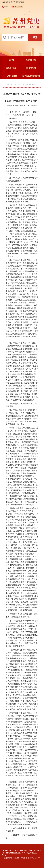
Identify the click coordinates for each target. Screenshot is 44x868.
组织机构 (31, 60)
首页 (11, 60)
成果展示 (11, 76)
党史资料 (31, 68)
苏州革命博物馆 (31, 76)
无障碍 (5, 7)
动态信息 (11, 68)
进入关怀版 (17, 7)
